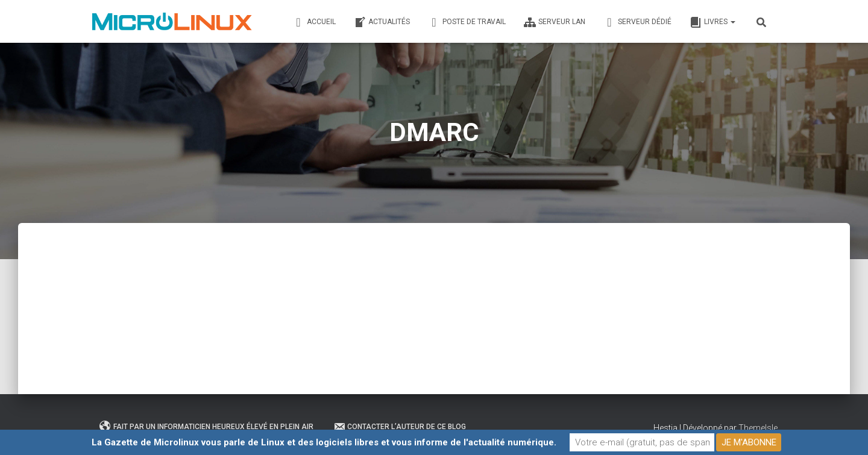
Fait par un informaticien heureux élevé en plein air (206, 427)
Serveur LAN (555, 22)
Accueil (314, 22)
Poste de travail (467, 22)
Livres (712, 22)
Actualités (382, 22)
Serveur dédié (637, 22)
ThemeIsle (758, 428)
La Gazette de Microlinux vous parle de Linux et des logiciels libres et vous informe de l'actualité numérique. (324, 442)
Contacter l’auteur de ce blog (400, 427)
